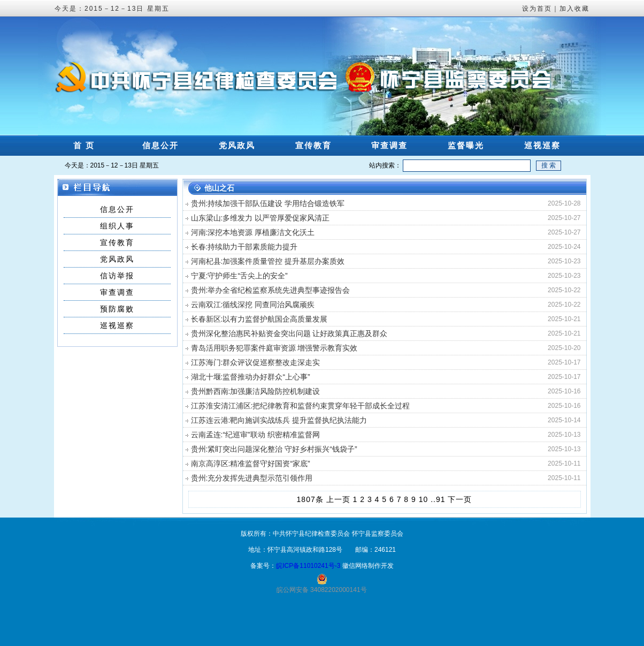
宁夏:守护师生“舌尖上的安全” (239, 276)
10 (424, 499)
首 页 (84, 145)
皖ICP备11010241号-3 (308, 566)
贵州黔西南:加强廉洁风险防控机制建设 (256, 391)
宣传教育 (313, 145)
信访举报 (117, 276)
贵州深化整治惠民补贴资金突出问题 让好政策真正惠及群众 (289, 333)
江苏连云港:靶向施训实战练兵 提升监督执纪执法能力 (279, 420)
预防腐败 (117, 309)
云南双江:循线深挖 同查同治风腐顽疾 (253, 305)
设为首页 (537, 9)
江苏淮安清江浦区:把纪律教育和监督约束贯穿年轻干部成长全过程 (301, 406)
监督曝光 (466, 145)
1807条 (310, 499)
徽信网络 (355, 566)
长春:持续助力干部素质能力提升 (244, 247)
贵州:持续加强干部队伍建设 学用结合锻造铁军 (268, 203)
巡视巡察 (542, 145)
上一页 (338, 499)
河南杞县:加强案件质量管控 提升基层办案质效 (268, 261)
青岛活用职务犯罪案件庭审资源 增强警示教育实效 (274, 348)
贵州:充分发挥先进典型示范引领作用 (252, 478)
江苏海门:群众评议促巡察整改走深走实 (256, 362)
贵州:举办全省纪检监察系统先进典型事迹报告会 (271, 290)
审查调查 (389, 145)
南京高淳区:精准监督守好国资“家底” (251, 463)
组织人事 (117, 226)
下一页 (460, 499)
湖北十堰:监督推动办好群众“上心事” (251, 377)
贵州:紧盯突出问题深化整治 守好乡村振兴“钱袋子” (274, 449)
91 (441, 499)
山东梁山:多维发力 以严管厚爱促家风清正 (260, 218)
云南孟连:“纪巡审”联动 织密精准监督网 (255, 435)
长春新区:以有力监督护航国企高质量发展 (259, 319)
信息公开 (160, 145)
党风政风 (237, 145)
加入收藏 (574, 9)
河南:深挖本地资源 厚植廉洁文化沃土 (253, 232)
